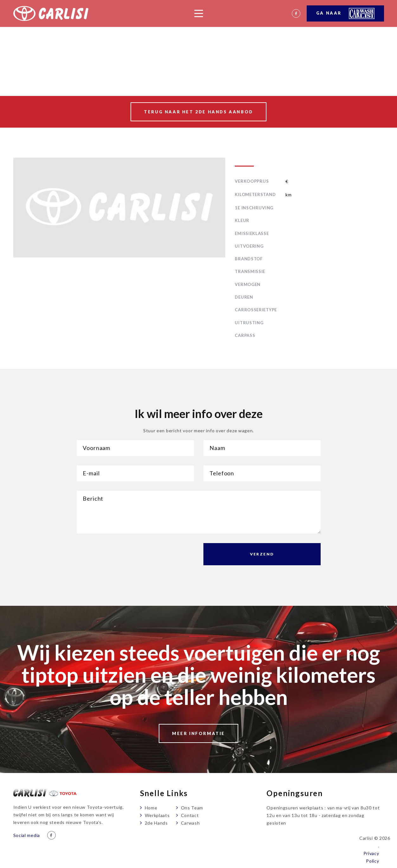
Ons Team (192, 808)
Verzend (262, 554)
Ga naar (345, 13)
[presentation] (125, 555)
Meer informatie (198, 733)
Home (151, 808)
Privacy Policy (371, 857)
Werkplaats (157, 815)
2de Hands (156, 823)
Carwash (190, 823)
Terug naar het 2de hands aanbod (198, 112)
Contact (190, 815)
